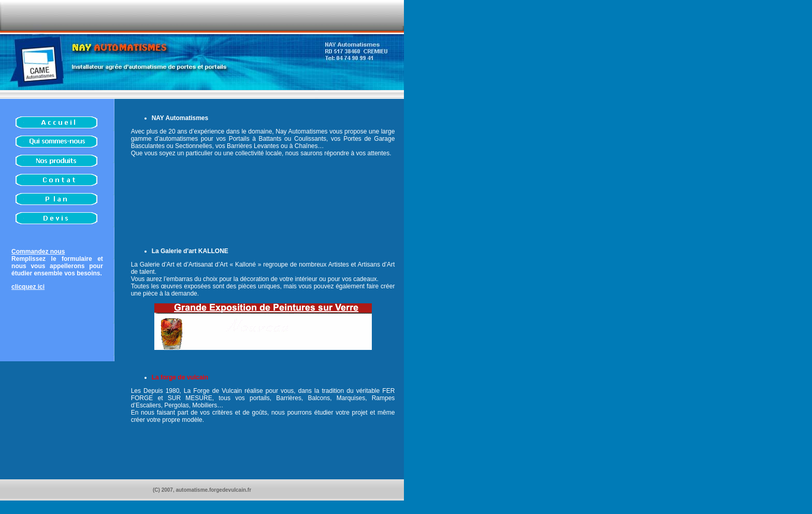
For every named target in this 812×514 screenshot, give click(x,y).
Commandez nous (38, 252)
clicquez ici (28, 287)
